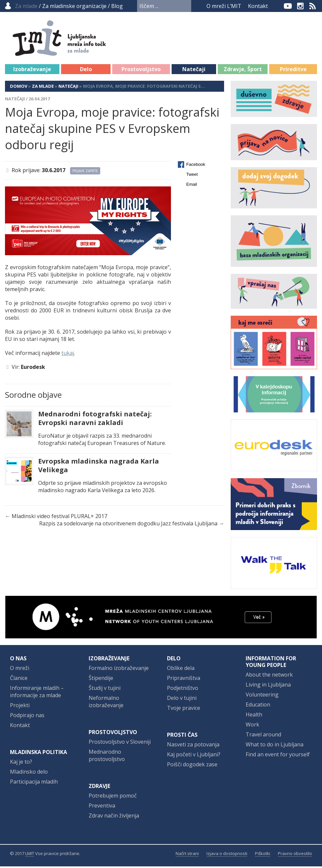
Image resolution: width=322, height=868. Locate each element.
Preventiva (102, 807)
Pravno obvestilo (295, 855)
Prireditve (293, 71)
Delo (86, 71)
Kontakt (258, 6)
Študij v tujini (105, 690)
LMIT (30, 855)
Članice (19, 680)
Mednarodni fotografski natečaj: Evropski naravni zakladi (95, 420)
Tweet (192, 176)
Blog (117, 6)
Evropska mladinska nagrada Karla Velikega (99, 467)
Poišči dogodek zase (192, 766)
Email (192, 186)
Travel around (263, 736)
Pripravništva (184, 680)
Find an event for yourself (278, 756)
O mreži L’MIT (224, 6)
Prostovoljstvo (141, 71)
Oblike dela (181, 670)
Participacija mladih (34, 783)
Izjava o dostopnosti (227, 855)
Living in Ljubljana (268, 686)
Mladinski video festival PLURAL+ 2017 (59, 518)
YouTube (288, 6)
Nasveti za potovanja (193, 746)
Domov (19, 88)
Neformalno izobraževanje (106, 703)
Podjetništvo (183, 690)
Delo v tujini (182, 700)
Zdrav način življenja (114, 817)
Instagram (300, 6)
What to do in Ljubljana (275, 746)
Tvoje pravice (184, 709)
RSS (313, 6)
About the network (269, 676)
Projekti (20, 707)
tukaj (68, 355)
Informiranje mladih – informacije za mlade (37, 693)
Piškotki (263, 855)
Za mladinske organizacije (74, 6)
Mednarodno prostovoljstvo (107, 757)
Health (254, 716)
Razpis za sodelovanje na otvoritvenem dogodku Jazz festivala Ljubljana (128, 525)
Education (258, 706)
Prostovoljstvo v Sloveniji (120, 743)
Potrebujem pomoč (113, 797)
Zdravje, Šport (243, 71)
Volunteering (262, 696)
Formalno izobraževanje (119, 670)
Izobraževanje (32, 71)
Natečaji (194, 71)
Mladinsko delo (29, 773)
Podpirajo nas (27, 717)
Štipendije (101, 680)
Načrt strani (187, 855)
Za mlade (43, 88)
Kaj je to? (21, 763)
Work (252, 726)
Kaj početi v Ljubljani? (194, 756)
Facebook (277, 6)
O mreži (20, 670)
